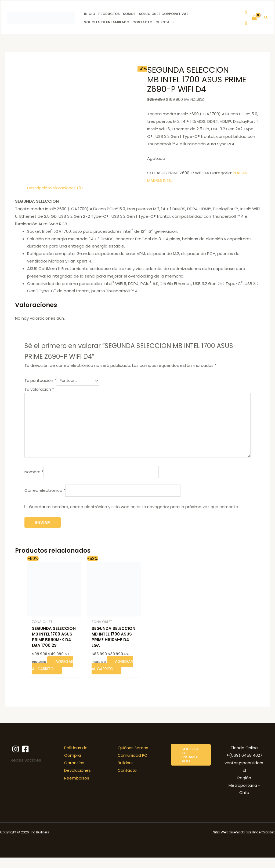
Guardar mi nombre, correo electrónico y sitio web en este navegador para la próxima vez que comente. (134, 509)
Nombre (34, 474)
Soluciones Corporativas (164, 14)
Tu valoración (39, 388)
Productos (109, 14)
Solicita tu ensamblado (107, 22)
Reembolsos (77, 788)
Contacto (142, 22)
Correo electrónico (45, 493)
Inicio (90, 14)
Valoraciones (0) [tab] (67, 188)
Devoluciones (77, 781)
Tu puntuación (40, 380)
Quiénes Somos (133, 758)
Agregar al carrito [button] (49, 675)
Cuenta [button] (165, 22)
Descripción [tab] (39, 188)
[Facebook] (27, 759)
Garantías (74, 773)
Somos (129, 14)
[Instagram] (16, 759)
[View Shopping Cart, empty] (251, 18)
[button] (172, 22)
